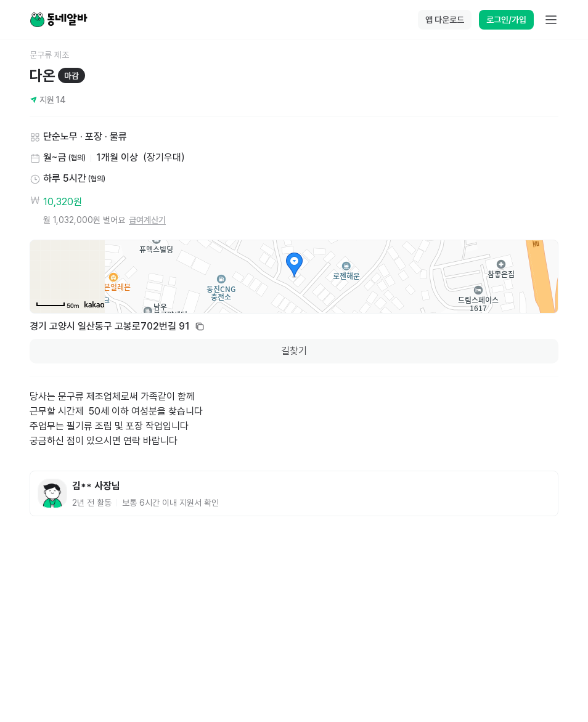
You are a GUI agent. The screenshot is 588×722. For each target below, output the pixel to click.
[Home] (59, 20)
